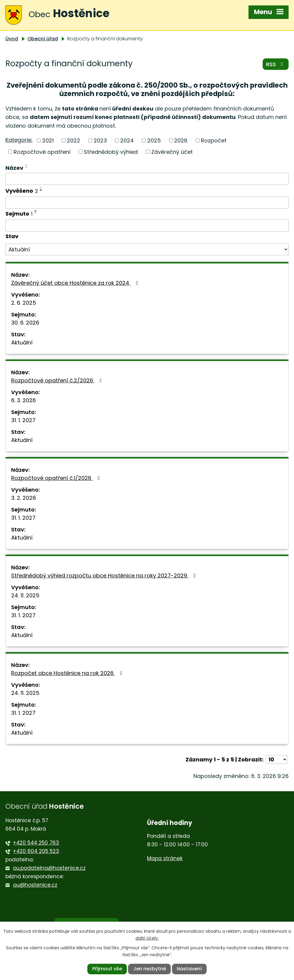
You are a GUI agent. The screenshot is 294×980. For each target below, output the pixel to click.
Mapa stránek (165, 858)
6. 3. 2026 (23, 400)
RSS (276, 64)
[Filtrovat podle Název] (147, 179)
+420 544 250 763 (36, 843)
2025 (154, 140)
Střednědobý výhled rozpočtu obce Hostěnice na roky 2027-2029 (105, 576)
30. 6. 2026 (25, 323)
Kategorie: (19, 140)
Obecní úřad (43, 39)
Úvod (12, 39)
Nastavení (189, 969)
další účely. (147, 938)
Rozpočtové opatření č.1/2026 (57, 478)
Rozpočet (214, 140)
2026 (181, 140)
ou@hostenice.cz (35, 885)
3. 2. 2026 (23, 498)
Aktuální (22, 342)
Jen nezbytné (150, 969)
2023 (100, 140)
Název (14, 168)
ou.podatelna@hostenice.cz (49, 868)
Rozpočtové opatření (42, 152)
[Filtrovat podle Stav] (147, 250)
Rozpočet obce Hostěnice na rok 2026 (68, 673)
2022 (73, 140)
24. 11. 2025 (25, 595)
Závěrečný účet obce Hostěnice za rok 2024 (76, 283)
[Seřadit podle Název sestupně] (27, 167)
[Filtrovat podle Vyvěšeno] (147, 203)
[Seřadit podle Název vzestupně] (27, 165)
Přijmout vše (107, 969)
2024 (127, 140)
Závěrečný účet (172, 152)
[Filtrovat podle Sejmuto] (147, 226)
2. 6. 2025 (24, 303)
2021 (48, 140)
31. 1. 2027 (23, 420)
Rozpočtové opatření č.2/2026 (58, 380)
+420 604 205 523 (36, 851)
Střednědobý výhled (111, 152)
